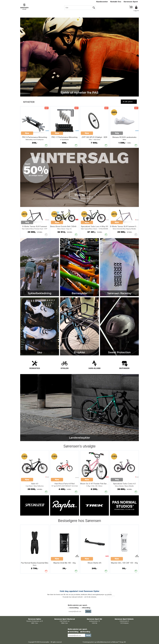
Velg (27, 222)
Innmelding (74, 608)
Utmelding (86, 608)
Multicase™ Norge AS (119, 642)
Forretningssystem (88, 642)
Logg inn (136, 11)
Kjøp (57, 222)
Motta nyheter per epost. (78, 605)
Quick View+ (38, 221)
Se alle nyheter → (129, 102)
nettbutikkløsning (101, 642)
